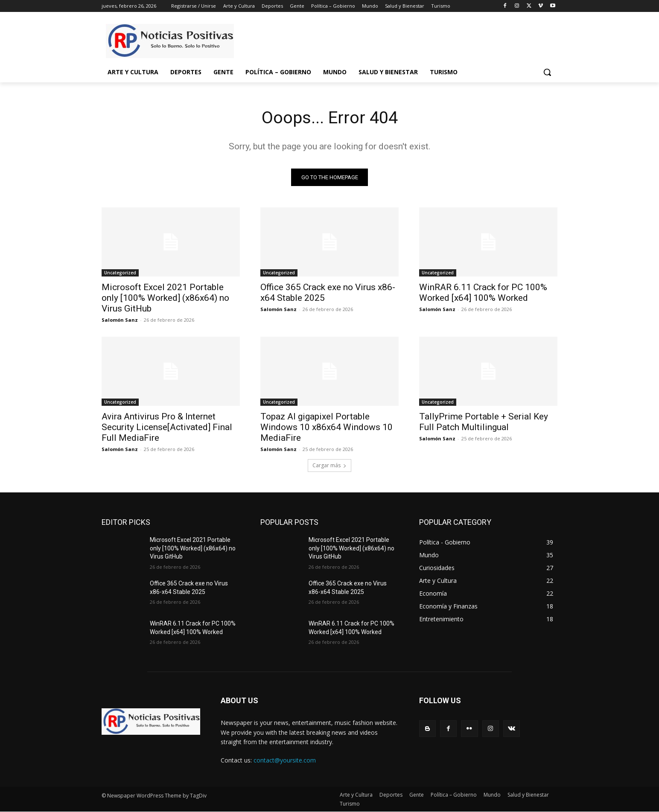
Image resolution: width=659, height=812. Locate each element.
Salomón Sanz (120, 320)
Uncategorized (120, 273)
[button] (547, 72)
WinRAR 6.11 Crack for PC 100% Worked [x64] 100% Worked (483, 293)
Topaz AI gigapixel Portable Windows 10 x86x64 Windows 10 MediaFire (327, 428)
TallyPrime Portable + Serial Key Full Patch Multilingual (484, 422)
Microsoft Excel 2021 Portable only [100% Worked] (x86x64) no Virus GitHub (165, 298)
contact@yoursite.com (285, 761)
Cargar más (329, 466)
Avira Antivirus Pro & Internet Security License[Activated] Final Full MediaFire (167, 428)
